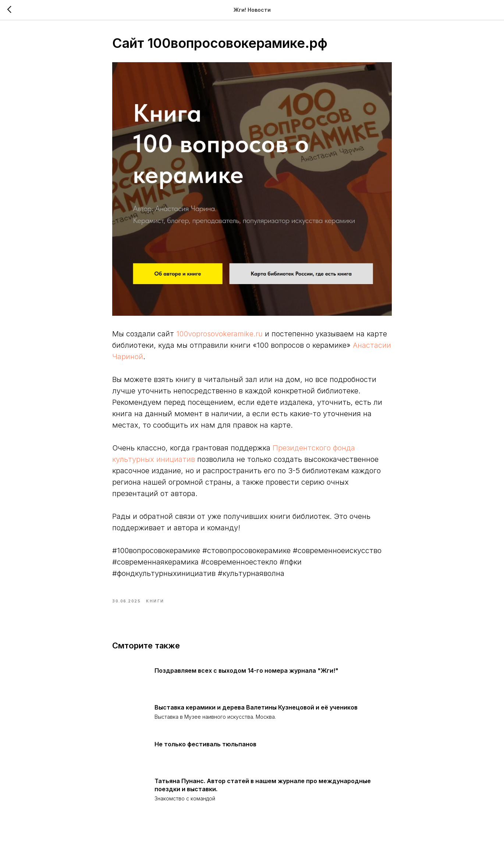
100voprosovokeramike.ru (219, 334)
